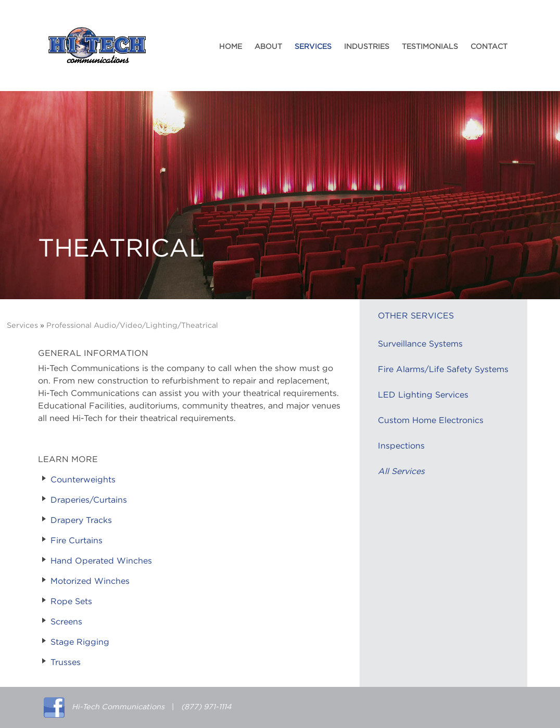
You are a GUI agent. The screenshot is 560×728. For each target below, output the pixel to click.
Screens (66, 622)
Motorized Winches (90, 581)
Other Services (416, 316)
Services (313, 47)
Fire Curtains (77, 541)
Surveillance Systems (420, 344)
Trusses (66, 662)
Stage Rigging (80, 642)
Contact (489, 47)
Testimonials (430, 47)
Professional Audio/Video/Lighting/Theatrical (132, 325)
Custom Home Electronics (431, 420)
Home (231, 47)
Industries (367, 47)
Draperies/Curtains (89, 500)
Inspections (401, 446)
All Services (401, 471)
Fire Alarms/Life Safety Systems (443, 369)
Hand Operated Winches (101, 561)
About (268, 47)
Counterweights (83, 480)
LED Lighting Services (423, 395)
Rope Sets (71, 602)
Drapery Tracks (81, 520)
